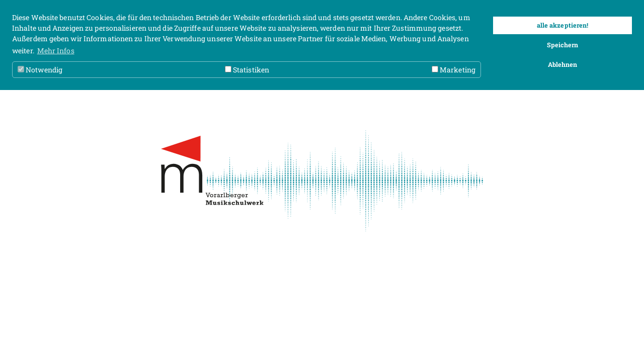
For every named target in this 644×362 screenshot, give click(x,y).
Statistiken (247, 70)
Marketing (454, 70)
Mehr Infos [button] (56, 51)
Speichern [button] (563, 45)
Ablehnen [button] (563, 64)
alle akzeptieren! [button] (563, 25)
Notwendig (40, 70)
